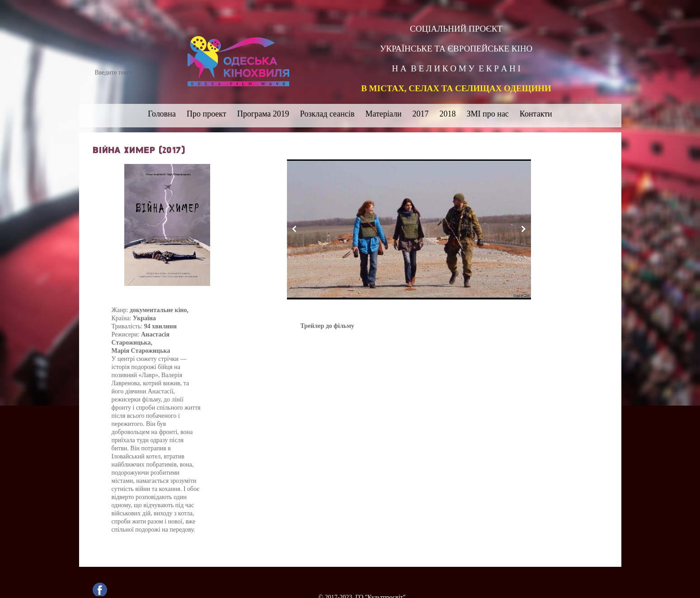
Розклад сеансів (327, 114)
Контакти (536, 114)
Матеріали (383, 114)
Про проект (207, 114)
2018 (448, 114)
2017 (421, 114)
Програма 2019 (263, 114)
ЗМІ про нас (488, 114)
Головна (162, 114)
